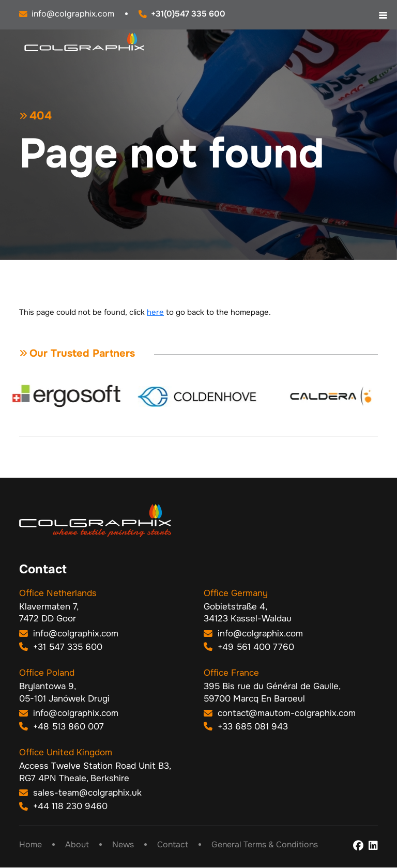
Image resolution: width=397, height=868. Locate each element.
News (123, 846)
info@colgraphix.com (69, 634)
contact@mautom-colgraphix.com (280, 714)
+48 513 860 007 (62, 727)
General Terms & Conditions (265, 846)
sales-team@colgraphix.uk (80, 793)
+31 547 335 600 (61, 647)
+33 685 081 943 (246, 727)
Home (30, 846)
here (155, 312)
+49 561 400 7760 (249, 647)
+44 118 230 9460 (63, 806)
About (77, 846)
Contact (173, 846)
